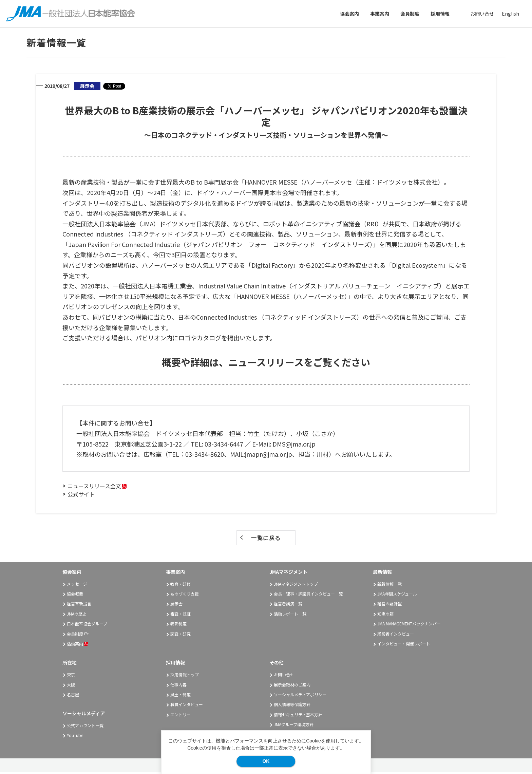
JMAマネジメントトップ (296, 585)
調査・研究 (180, 635)
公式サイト (81, 496)
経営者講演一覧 (288, 605)
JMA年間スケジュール (397, 595)
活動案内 (77, 645)
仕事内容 (178, 686)
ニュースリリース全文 (94, 488)
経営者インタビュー (396, 635)
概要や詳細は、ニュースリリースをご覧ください (266, 364)
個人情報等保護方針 (292, 706)
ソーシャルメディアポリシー (300, 696)
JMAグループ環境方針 (294, 726)
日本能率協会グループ (87, 625)
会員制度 (409, 14)
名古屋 (73, 696)
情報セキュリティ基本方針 (298, 716)
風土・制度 (180, 696)
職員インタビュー (187, 706)
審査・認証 (180, 615)
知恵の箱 (385, 615)
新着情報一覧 (389, 585)
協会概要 (75, 595)
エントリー (180, 716)
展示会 (176, 605)
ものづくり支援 (185, 595)
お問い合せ (481, 14)
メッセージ (77, 585)
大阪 (71, 686)
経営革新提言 (79, 605)
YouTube (75, 737)
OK (266, 761)
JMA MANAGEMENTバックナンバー (409, 625)
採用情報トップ (185, 676)
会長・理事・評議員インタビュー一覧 (308, 595)
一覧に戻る (266, 540)
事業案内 (379, 14)
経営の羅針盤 (389, 605)
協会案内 (349, 14)
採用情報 (439, 14)
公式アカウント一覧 (85, 727)
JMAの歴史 (77, 615)
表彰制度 (178, 625)
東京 (71, 676)
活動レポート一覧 (290, 615)
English (510, 14)
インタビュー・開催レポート (404, 645)
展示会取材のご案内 (292, 686)
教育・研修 (180, 585)
